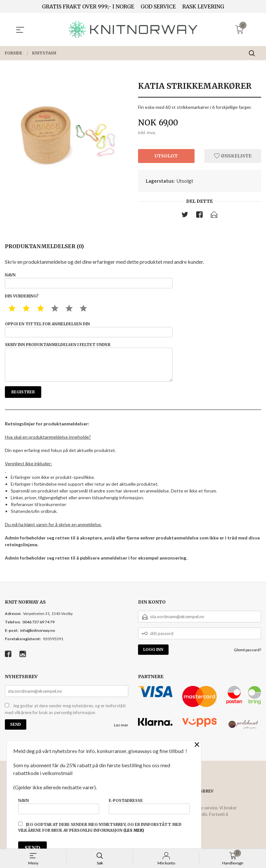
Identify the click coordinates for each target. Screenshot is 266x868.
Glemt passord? (247, 658)
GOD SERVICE (158, 6)
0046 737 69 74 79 (38, 630)
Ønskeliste (233, 156)
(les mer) (134, 830)
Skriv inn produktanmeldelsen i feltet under (89, 368)
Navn (89, 282)
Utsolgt (166, 156)
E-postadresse (149, 805)
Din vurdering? (22, 298)
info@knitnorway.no (38, 638)
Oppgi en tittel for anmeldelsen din (89, 332)
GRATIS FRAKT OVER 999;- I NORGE (88, 6)
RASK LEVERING (203, 6)
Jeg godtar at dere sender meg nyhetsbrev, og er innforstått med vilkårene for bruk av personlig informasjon (65, 717)
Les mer (121, 733)
